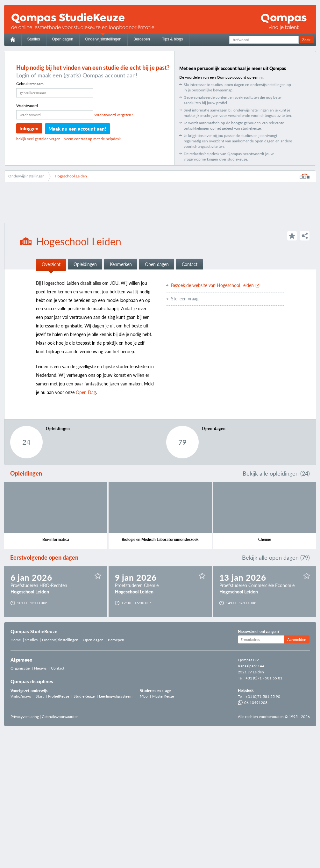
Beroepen (142, 39)
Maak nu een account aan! (77, 129)
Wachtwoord (27, 106)
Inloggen (29, 128)
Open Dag (86, 392)
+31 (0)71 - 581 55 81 (264, 678)
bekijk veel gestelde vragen (38, 139)
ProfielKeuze (59, 696)
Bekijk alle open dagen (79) (276, 557)
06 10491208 (253, 703)
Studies (34, 39)
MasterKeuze (163, 696)
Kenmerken (121, 264)
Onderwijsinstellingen (103, 39)
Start (40, 696)
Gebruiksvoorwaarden (60, 717)
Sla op (98, 576)
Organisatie (20, 668)
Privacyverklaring (25, 717)
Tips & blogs (173, 39)
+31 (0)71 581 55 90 (263, 696)
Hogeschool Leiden (71, 176)
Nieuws (40, 668)
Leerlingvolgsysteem (116, 696)
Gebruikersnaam (30, 84)
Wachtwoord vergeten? (114, 115)
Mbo (144, 696)
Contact (190, 264)
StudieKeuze (84, 696)
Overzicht (51, 264)
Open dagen (63, 39)
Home (16, 640)
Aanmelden (297, 639)
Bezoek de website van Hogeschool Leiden (215, 285)
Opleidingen (85, 264)
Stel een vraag (185, 299)
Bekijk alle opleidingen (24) (276, 473)
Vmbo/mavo (21, 696)
